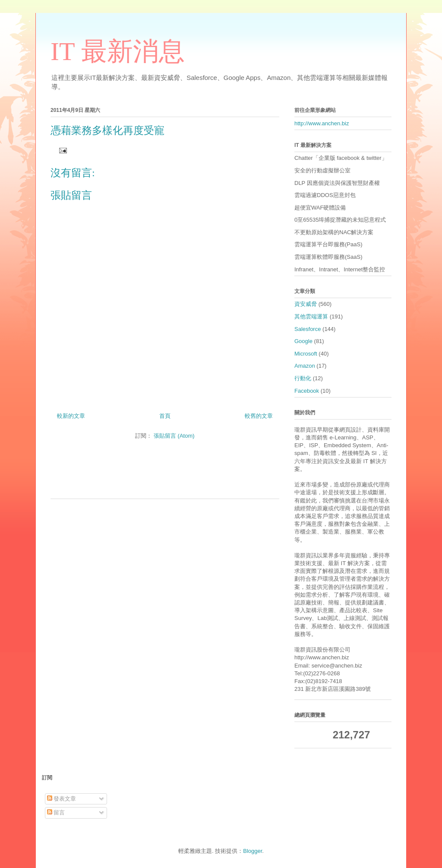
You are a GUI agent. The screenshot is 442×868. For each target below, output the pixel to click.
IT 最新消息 (118, 51)
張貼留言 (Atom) (174, 436)
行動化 (303, 378)
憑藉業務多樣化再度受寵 (107, 130)
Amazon (305, 366)
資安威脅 (306, 304)
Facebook (307, 391)
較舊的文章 (259, 416)
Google (303, 341)
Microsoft (306, 354)
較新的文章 (71, 416)
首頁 (165, 416)
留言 (56, 812)
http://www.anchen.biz (322, 123)
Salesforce (308, 329)
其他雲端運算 (311, 316)
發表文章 (62, 799)
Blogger (253, 851)
